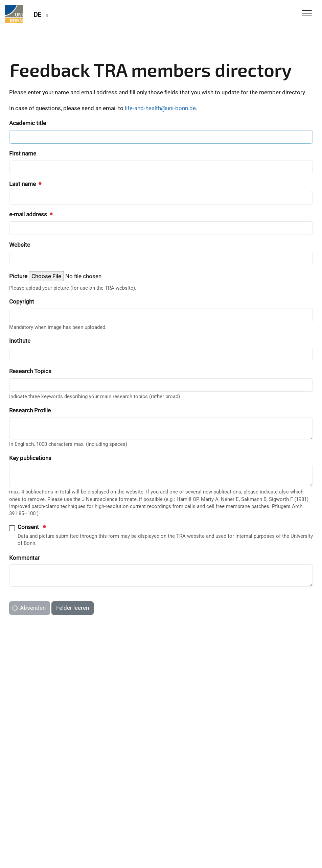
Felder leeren (73, 608)
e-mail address (31, 214)
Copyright (22, 302)
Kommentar (24, 558)
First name (23, 153)
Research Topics (30, 371)
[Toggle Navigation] (307, 14)
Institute (20, 341)
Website (20, 245)
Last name (25, 184)
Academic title (28, 123)
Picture (18, 276)
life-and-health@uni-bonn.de (160, 108)
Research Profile (30, 410)
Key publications (30, 458)
